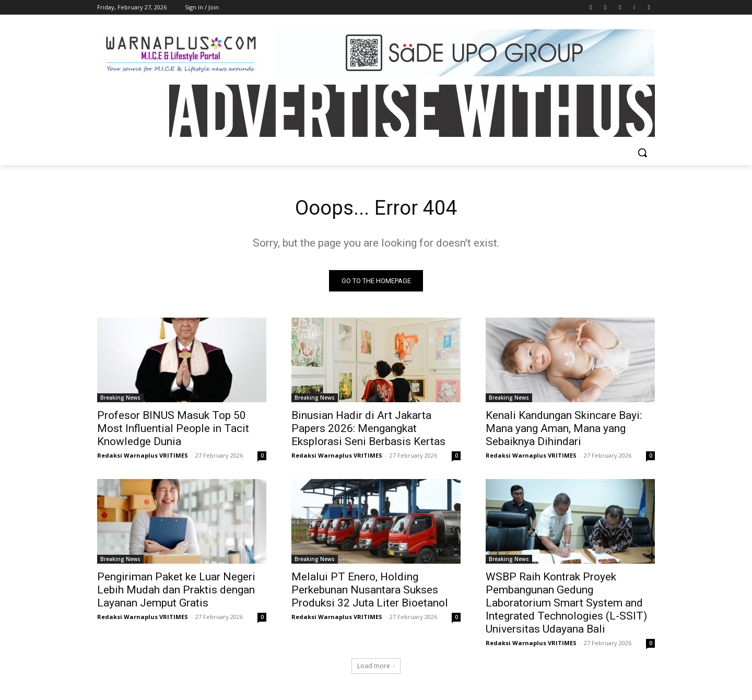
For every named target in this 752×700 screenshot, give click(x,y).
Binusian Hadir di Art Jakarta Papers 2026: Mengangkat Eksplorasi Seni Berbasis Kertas (368, 429)
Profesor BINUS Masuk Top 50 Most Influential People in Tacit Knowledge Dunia (173, 429)
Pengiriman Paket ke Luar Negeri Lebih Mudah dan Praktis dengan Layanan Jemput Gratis (176, 591)
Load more (376, 667)
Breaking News (120, 399)
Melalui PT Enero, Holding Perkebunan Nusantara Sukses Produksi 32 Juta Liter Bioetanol (370, 591)
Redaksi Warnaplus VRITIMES (143, 456)
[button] (642, 153)
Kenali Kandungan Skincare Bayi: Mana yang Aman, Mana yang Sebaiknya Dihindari (564, 429)
